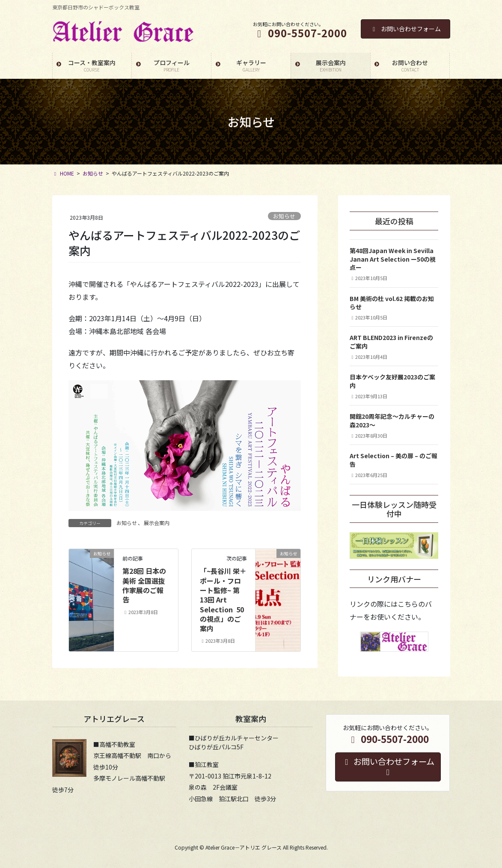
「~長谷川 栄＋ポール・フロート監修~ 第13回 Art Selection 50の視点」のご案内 (223, 600)
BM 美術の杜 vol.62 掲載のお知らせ (392, 303)
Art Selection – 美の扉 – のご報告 (394, 460)
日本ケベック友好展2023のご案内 (392, 381)
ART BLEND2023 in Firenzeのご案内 (391, 342)
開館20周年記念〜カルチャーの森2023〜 (392, 421)
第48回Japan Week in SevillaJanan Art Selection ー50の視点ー (393, 259)
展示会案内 (157, 523)
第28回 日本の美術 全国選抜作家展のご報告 (144, 585)
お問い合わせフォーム (405, 29)
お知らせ (284, 216)
